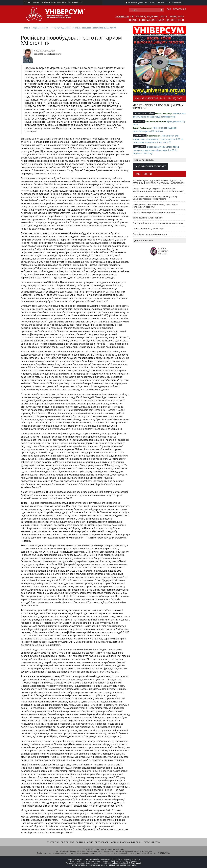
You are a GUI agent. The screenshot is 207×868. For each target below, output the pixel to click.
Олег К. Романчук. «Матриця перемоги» (154, 212)
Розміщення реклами (51, 3)
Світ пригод (138, 17)
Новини (132, 20)
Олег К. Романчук (164, 113)
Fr (179, 3)
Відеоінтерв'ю (175, 20)
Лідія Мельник (154, 136)
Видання (153, 17)
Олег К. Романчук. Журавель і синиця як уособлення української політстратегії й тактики (158, 190)
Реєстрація (179, 9)
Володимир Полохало (156, 121)
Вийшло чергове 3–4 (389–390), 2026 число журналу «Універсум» (155, 205)
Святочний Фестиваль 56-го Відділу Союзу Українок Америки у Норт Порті (155, 198)
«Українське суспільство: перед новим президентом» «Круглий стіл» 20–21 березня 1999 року (156, 150)
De (181, 3)
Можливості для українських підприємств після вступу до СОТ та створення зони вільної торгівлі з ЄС (158, 139)
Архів (164, 17)
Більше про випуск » (144, 160)
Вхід (169, 9)
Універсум (122, 17)
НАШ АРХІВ (139, 147)
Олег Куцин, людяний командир (150, 234)
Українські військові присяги (148, 218)
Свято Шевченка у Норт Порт (148, 229)
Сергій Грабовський (44, 51)
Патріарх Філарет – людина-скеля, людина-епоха (159, 223)
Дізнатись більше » (144, 240)
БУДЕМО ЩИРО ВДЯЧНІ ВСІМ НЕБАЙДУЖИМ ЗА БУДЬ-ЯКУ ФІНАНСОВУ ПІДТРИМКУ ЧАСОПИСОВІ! (159, 182)
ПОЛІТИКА (139, 121)
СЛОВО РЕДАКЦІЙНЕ (144, 113)
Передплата (77, 3)
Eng (177, 3)
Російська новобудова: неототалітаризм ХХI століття (94, 28)
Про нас (37, 3)
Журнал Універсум (41, 28)
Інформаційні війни (152, 20)
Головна (28, 3)
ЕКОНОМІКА (140, 136)
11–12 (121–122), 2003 (60, 28)
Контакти (66, 3)
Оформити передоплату (150, 166)
